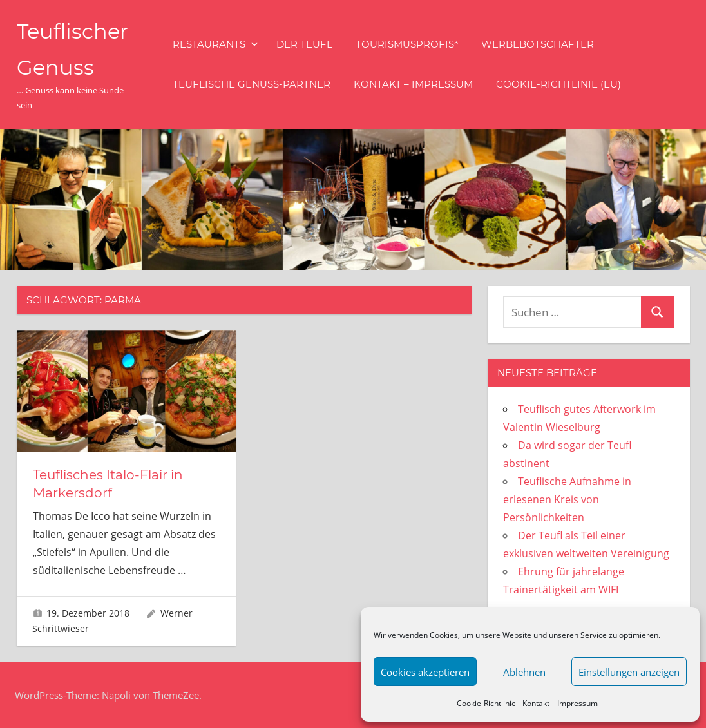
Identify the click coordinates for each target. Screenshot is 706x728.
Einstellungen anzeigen (629, 672)
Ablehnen (524, 672)
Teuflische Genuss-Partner (252, 84)
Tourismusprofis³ (407, 44)
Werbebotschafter (538, 44)
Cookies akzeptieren (425, 672)
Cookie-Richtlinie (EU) (558, 84)
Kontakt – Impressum (560, 703)
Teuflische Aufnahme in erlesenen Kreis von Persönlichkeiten (567, 499)
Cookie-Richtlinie (486, 703)
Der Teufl (304, 44)
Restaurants (215, 44)
